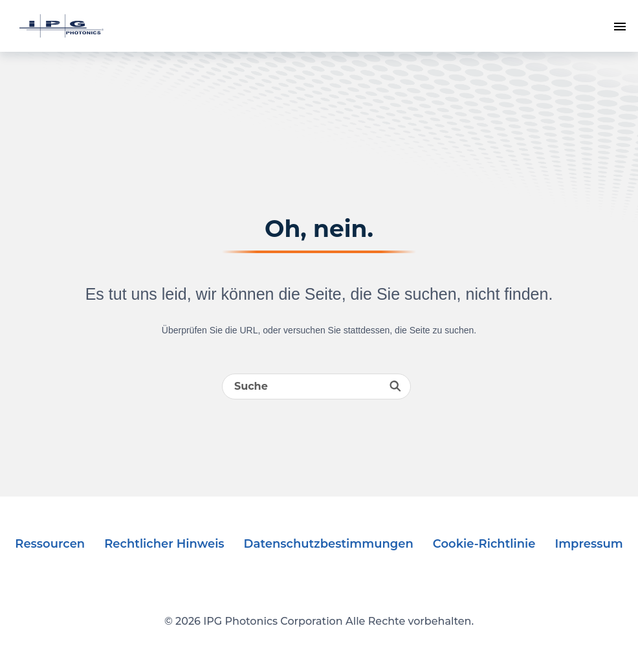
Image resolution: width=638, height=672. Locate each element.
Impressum (588, 544)
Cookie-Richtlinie (484, 544)
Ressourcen (50, 544)
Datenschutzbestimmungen (329, 544)
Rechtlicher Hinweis (164, 544)
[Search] (316, 386)
